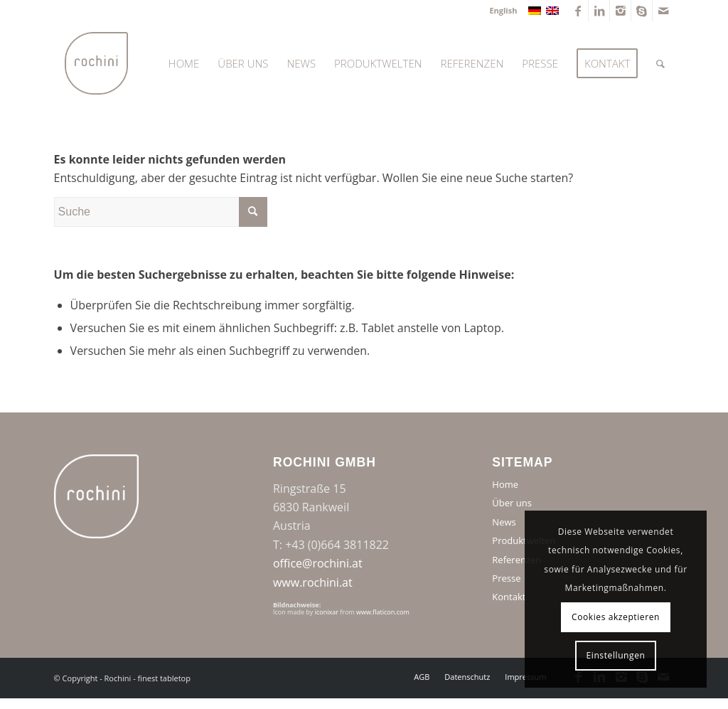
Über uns (512, 503)
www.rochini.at (313, 582)
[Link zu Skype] (642, 11)
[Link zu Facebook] (578, 11)
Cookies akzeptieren (616, 617)
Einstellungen (616, 655)
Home (505, 484)
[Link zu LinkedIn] (599, 11)
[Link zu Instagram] (620, 11)
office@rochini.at (318, 563)
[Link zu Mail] (663, 11)
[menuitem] (499, 11)
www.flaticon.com (383, 612)
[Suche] (660, 63)
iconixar (327, 612)
